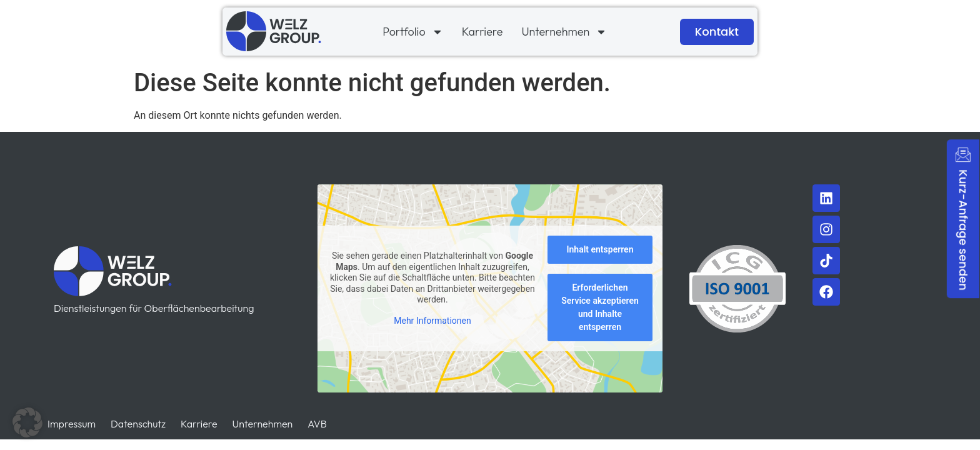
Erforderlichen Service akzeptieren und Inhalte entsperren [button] (600, 308)
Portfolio (412, 32)
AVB (317, 424)
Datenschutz (138, 424)
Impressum (72, 424)
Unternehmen (564, 32)
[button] (27, 422)
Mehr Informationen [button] (432, 321)
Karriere (482, 32)
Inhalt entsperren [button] (600, 250)
